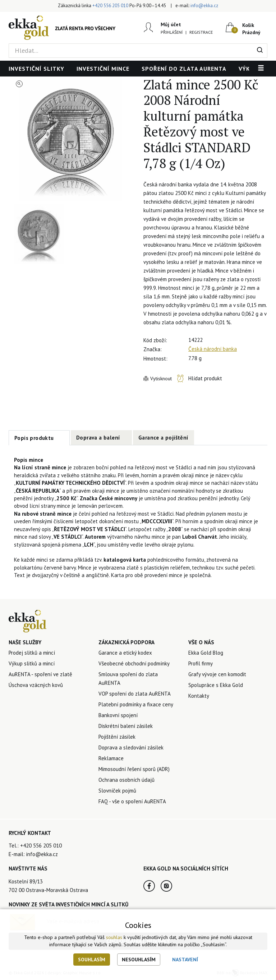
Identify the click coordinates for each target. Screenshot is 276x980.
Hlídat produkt (205, 378)
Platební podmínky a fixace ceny (136, 704)
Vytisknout (161, 378)
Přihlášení (172, 32)
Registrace (201, 32)
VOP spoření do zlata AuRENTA (135, 694)
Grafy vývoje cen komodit (217, 674)
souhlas (114, 937)
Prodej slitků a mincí (32, 653)
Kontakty (199, 696)
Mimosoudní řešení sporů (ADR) (134, 769)
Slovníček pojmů (117, 791)
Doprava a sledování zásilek (131, 747)
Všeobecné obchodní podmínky (134, 663)
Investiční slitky (36, 69)
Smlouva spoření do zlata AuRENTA (128, 679)
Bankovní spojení (118, 715)
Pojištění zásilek (117, 737)
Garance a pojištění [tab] (164, 438)
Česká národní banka (213, 349)
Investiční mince (103, 69)
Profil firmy (201, 663)
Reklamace (111, 758)
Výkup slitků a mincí (32, 663)
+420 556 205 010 (110, 6)
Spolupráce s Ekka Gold (216, 685)
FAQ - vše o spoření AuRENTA (132, 801)
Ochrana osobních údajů (126, 780)
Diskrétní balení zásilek (126, 726)
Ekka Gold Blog (206, 653)
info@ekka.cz (204, 6)
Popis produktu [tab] (34, 438)
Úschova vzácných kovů (36, 685)
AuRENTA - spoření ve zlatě (40, 674)
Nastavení (185, 960)
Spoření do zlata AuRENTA (184, 69)
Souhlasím (92, 960)
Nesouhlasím (139, 960)
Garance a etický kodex (125, 653)
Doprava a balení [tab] (98, 438)
